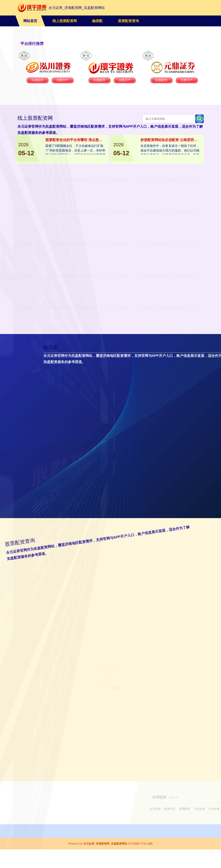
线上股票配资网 (65, 21)
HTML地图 (146, 862)
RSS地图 (134, 862)
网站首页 (30, 21)
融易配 (97, 21)
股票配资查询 (128, 21)
